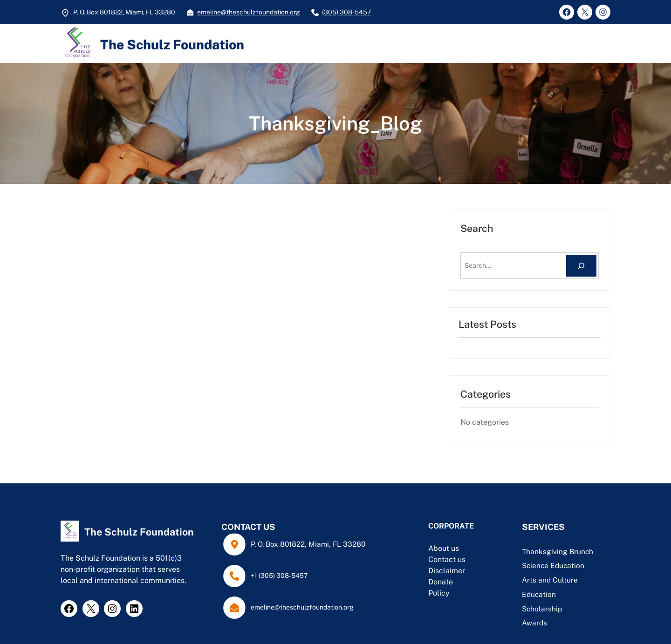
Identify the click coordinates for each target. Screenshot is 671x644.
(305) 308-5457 (346, 12)
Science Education (553, 565)
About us (444, 548)
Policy (439, 593)
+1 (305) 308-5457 (279, 576)
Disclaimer (447, 571)
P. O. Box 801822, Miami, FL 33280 (308, 544)
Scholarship (542, 609)
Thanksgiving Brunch (558, 551)
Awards (534, 623)
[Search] (581, 266)
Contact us (447, 559)
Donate (441, 582)
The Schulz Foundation (172, 44)
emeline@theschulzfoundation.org (249, 12)
